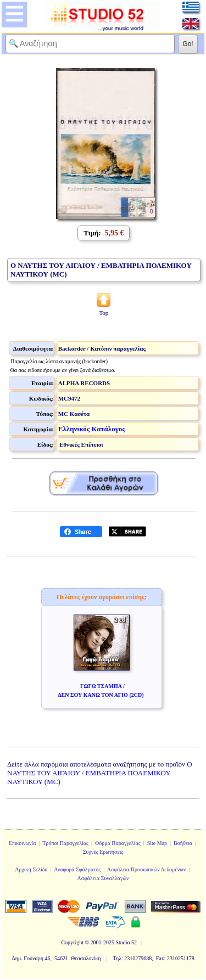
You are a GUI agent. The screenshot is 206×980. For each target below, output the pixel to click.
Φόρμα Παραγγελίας (118, 843)
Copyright (72, 942)
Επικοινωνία (23, 843)
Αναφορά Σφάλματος (77, 869)
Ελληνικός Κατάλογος (92, 429)
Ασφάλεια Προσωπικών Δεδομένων (147, 869)
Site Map (157, 843)
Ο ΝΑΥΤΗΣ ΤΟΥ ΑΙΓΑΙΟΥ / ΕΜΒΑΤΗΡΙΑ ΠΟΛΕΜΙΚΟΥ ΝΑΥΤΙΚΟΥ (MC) (100, 773)
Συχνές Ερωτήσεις (103, 852)
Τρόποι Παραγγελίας (65, 843)
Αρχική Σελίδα (31, 869)
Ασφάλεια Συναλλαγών (103, 878)
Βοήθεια (183, 843)
